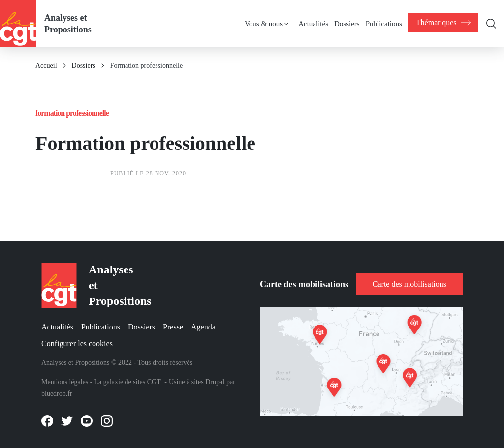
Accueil (46, 66)
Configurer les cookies (77, 343)
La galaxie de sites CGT (127, 382)
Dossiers (84, 66)
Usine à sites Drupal (197, 382)
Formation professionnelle (72, 113)
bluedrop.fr (57, 394)
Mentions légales (65, 382)
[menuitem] (443, 23)
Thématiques (443, 23)
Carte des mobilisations (409, 284)
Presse (173, 327)
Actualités (57, 327)
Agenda (203, 327)
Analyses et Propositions (68, 24)
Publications (101, 327)
